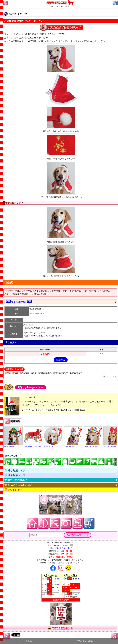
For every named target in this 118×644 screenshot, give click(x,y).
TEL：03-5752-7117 (61, 548)
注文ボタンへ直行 (85, 641)
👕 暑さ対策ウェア (15, 471)
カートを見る (26, 641)
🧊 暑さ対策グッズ (15, 475)
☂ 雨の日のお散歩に (16, 480)
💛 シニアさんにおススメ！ (20, 485)
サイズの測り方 (19, 302)
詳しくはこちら (110, 376)
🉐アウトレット (13, 490)
